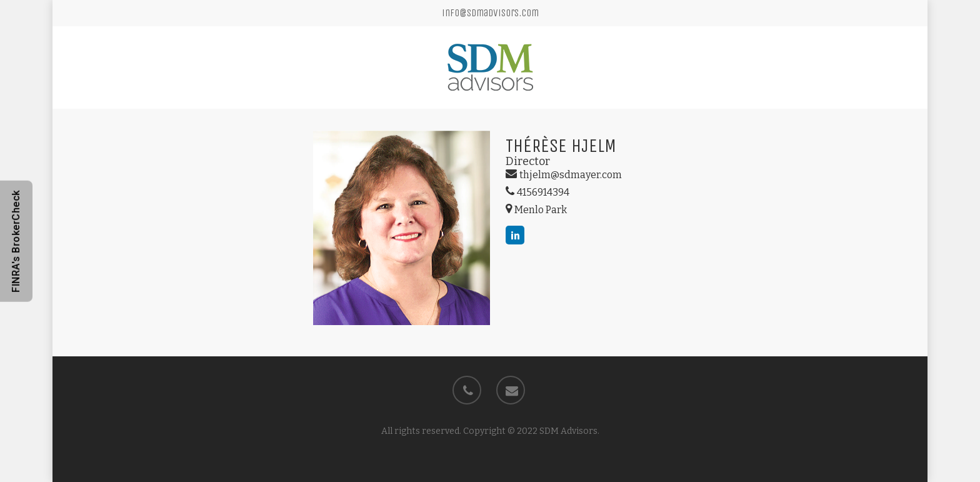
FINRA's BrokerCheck (16, 241)
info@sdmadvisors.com (490, 13)
